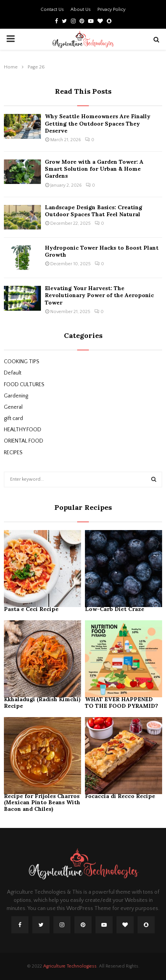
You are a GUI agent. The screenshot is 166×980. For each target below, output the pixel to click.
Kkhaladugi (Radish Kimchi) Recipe (42, 703)
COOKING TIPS (22, 362)
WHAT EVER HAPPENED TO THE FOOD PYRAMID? (122, 703)
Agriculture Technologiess (70, 966)
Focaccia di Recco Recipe (120, 796)
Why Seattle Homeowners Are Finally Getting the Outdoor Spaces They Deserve (98, 123)
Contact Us (52, 10)
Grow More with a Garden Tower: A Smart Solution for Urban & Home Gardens (94, 169)
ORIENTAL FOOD (24, 441)
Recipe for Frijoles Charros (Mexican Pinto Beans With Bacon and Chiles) (42, 803)
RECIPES (13, 453)
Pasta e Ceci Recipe (31, 609)
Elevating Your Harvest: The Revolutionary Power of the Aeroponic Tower (99, 295)
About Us (81, 10)
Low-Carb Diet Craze (115, 609)
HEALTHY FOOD (23, 430)
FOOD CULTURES (24, 385)
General (13, 407)
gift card (13, 418)
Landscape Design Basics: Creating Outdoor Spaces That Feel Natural (94, 211)
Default (13, 373)
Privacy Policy (111, 10)
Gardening (16, 396)
